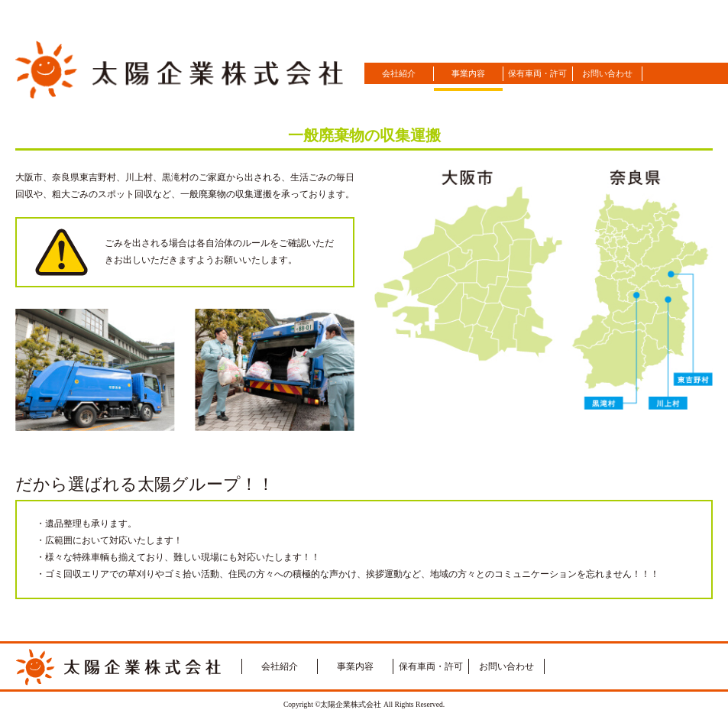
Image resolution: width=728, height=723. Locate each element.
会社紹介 (399, 73)
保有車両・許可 (537, 73)
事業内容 (468, 73)
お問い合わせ (607, 73)
